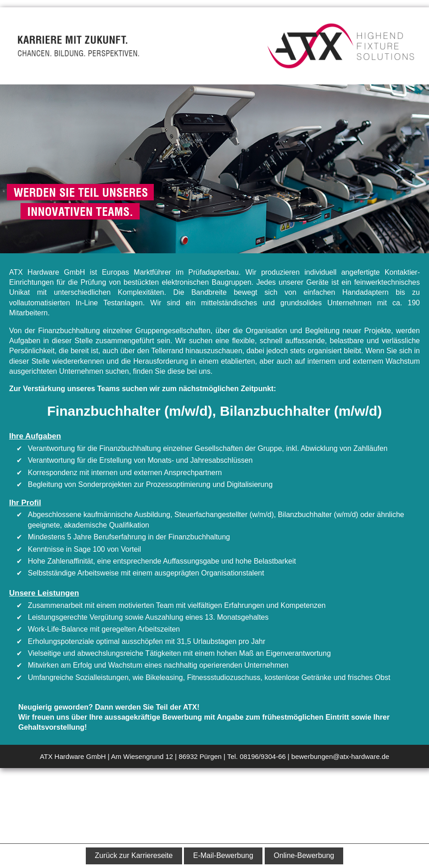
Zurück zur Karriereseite (134, 855)
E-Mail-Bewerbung (223, 855)
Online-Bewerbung (304, 855)
